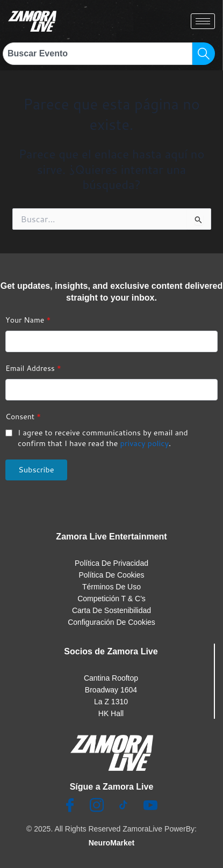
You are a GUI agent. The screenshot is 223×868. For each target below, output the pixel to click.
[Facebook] (70, 806)
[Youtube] (150, 806)
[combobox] (98, 54)
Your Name (28, 320)
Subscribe (36, 469)
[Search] (204, 54)
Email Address (33, 368)
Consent (23, 417)
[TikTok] (124, 806)
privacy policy (144, 443)
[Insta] (97, 806)
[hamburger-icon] (203, 21)
